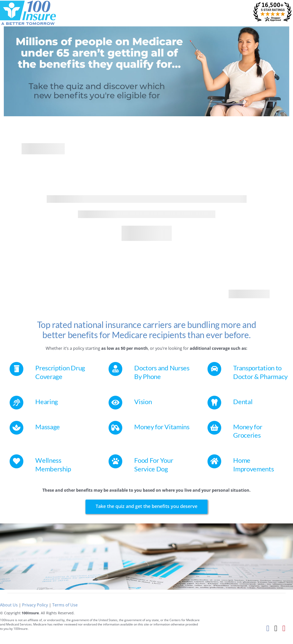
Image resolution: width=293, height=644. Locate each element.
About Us (9, 605)
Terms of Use (65, 605)
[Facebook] (268, 628)
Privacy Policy (35, 605)
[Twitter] (276, 628)
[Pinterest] (284, 628)
